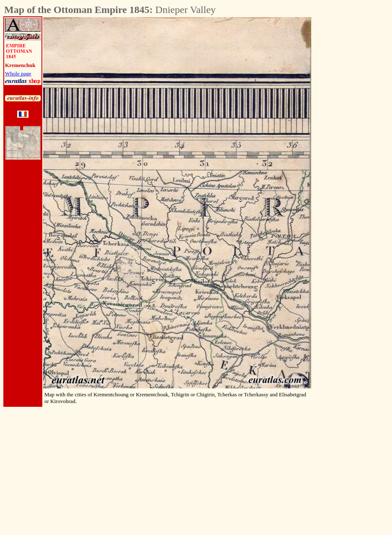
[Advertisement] (358, 143)
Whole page (18, 74)
